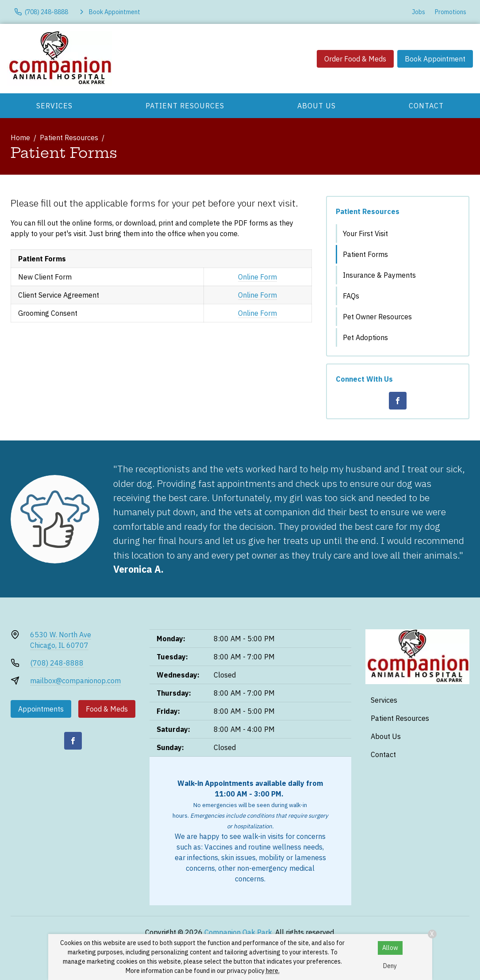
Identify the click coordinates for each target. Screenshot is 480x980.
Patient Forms (365, 254)
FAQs (351, 296)
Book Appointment (435, 59)
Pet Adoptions (365, 337)
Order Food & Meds (355, 59)
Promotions (451, 12)
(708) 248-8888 (57, 663)
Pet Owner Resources (377, 317)
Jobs (419, 12)
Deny (390, 966)
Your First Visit (365, 234)
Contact (426, 106)
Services (54, 106)
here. (273, 971)
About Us (317, 106)
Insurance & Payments (379, 275)
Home (20, 138)
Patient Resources (185, 106)
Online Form (257, 277)
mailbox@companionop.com (75, 681)
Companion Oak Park (238, 932)
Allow (390, 948)
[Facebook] (398, 401)
